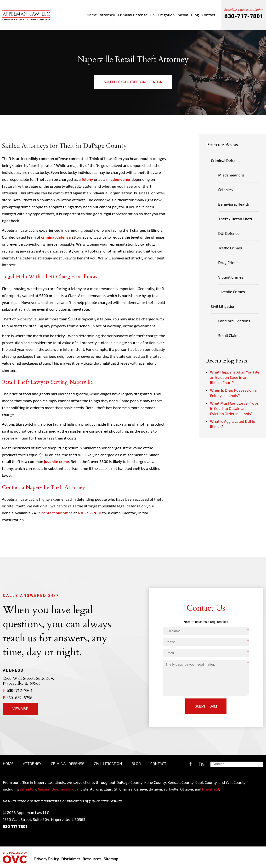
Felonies (225, 190)
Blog (195, 15)
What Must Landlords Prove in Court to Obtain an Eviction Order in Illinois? (234, 408)
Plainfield (211, 789)
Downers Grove (65, 789)
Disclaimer (71, 859)
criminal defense (56, 237)
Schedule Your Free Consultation (133, 82)
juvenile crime (57, 461)
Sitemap (111, 859)
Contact (209, 15)
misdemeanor (119, 179)
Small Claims (229, 335)
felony (87, 179)
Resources (92, 859)
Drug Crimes (229, 262)
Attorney (108, 15)
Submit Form (206, 706)
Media (183, 15)
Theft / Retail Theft (235, 219)
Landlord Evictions (234, 321)
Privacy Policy (47, 859)
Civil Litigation (163, 15)
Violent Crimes (231, 277)
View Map (20, 709)
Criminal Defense (133, 15)
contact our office (57, 513)
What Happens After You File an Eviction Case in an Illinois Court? (235, 377)
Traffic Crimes (230, 248)
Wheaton (28, 789)
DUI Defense (229, 233)
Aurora (43, 789)
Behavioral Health (234, 204)
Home (92, 15)
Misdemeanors (231, 175)
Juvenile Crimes (232, 292)
